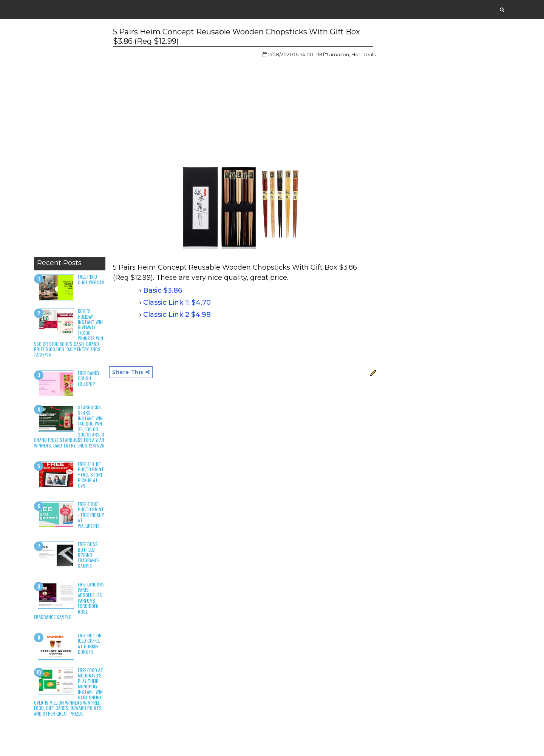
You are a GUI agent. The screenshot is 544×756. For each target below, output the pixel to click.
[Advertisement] (70, 140)
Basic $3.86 (163, 290)
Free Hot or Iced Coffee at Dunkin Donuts (90, 643)
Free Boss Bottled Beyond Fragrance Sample (89, 555)
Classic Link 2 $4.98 (177, 315)
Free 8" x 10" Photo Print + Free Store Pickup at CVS (91, 475)
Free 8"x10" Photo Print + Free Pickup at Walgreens (91, 515)
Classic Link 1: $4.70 (177, 302)
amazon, (340, 54)
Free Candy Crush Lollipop (89, 378)
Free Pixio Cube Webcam (91, 279)
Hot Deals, (364, 54)
